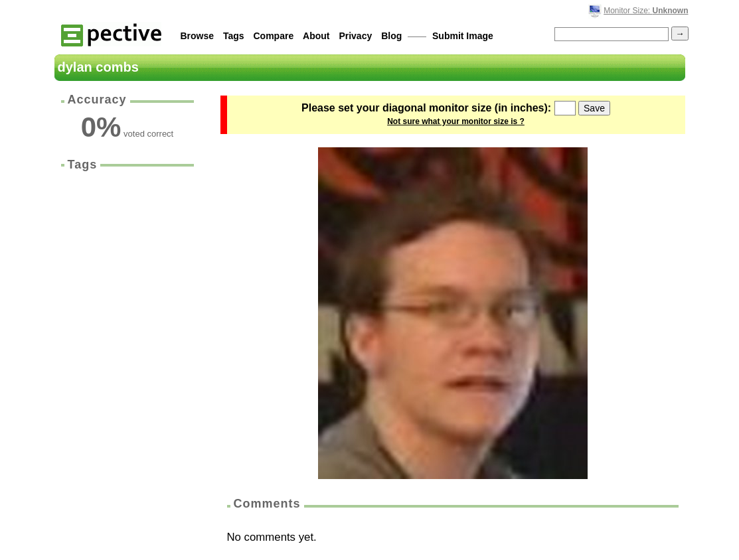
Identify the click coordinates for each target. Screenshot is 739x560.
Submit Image (463, 36)
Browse (198, 36)
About (316, 36)
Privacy (355, 36)
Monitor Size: (646, 11)
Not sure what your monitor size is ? (456, 121)
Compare (274, 36)
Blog (391, 36)
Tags (234, 36)
